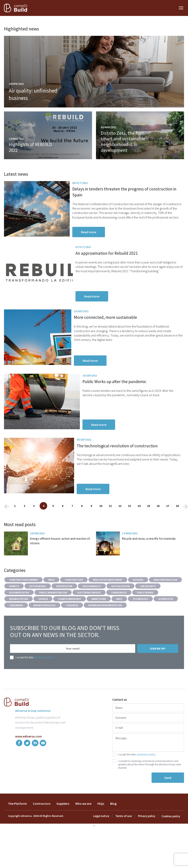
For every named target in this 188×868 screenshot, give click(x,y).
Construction (74, 599)
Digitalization (120, 605)
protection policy (44, 676)
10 (101, 525)
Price (51, 599)
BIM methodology (45, 624)
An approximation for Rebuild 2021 (131, 258)
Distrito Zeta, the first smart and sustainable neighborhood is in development (123, 142)
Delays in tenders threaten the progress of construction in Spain (138, 192)
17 (168, 525)
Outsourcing (38, 605)
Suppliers (63, 822)
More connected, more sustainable (130, 326)
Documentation (19, 611)
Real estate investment (108, 599)
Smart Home (99, 618)
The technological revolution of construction (128, 464)
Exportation (64, 605)
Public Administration (53, 611)
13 (129, 525)
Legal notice (102, 835)
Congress (72, 624)
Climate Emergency (70, 618)
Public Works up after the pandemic (131, 394)
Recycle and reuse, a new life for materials (150, 557)
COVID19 (43, 618)
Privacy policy (147, 835)
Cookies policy (171, 835)
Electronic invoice (89, 611)
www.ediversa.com (28, 755)
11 (110, 525)
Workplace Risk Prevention (105, 624)
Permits (14, 605)
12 (120, 525)
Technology (140, 618)
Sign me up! (158, 667)
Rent (119, 618)
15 (149, 525)
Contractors (42, 822)
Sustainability (92, 605)
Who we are (83, 822)
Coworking (16, 624)
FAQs (101, 822)
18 (177, 525)
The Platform (17, 822)
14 (139, 525)
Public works (145, 611)
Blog (113, 822)
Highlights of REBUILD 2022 (31, 147)
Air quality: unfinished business (36, 94)
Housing (138, 599)
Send (168, 797)
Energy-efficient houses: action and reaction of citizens (60, 560)
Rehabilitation (19, 618)
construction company (23, 599)
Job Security (148, 605)
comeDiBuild (119, 611)
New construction (165, 599)
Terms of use (124, 835)
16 (158, 525)
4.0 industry (166, 618)
